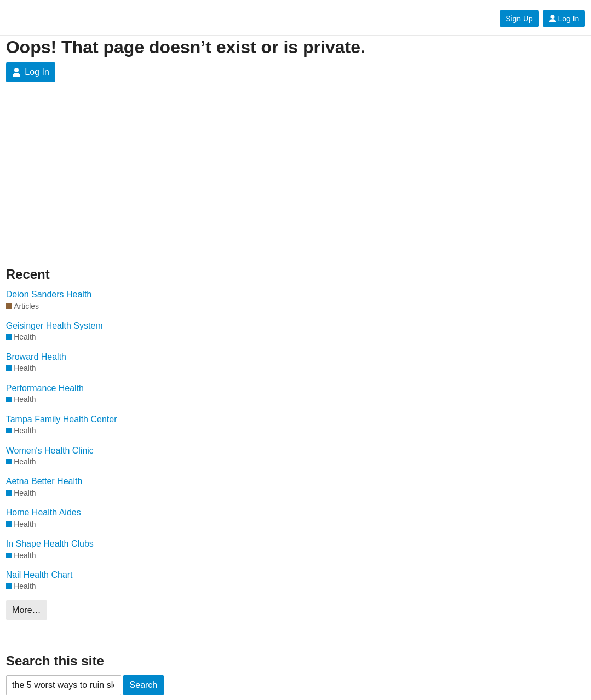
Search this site (55, 661)
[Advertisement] (110, 183)
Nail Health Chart (39, 575)
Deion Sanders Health (49, 294)
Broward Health (36, 357)
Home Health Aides (44, 512)
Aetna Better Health (44, 481)
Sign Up (519, 19)
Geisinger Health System (54, 326)
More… (26, 610)
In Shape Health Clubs (50, 544)
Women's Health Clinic (50, 451)
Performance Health (45, 388)
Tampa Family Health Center (62, 419)
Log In (564, 19)
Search (144, 685)
